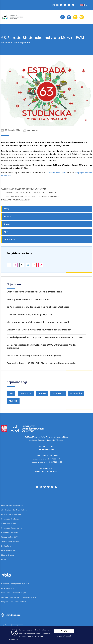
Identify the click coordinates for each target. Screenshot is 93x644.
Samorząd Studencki (10, 519)
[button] (63, 17)
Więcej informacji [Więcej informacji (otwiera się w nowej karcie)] (64, 636)
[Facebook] (54, 5)
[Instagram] (57, 5)
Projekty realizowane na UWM (14, 602)
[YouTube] (69, 5)
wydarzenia (53, 197)
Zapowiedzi (9, 239)
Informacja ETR (8, 588)
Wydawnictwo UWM (10, 537)
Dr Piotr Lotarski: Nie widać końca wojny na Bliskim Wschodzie (38, 307)
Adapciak (13, 401)
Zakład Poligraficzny (10, 542)
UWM (11, 393)
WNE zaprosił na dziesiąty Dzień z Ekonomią (29, 299)
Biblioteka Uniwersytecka (12, 505)
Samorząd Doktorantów (12, 528)
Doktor (42, 393)
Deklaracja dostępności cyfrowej (15, 584)
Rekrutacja (58, 393)
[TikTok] (73, 5)
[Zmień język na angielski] (81, 5)
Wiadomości (76, 393)
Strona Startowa (9, 42)
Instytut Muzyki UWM (36, 189)
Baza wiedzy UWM (9, 551)
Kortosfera (6, 546)
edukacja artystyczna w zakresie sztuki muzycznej (31, 193)
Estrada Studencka (16, 189)
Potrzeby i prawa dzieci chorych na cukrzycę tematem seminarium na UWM (45, 337)
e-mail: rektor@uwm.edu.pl (46, 456)
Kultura (8, 216)
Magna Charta (8, 555)
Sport (7, 232)
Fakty (7, 209)
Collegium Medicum (10, 532)
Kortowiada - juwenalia (11, 514)
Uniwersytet (26, 393)
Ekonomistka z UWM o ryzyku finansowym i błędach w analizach (39, 330)
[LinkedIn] (65, 5)
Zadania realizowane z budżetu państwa (18, 597)
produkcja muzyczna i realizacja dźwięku (27, 197)
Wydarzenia (26, 42)
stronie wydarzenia (58, 173)
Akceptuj (64, 631)
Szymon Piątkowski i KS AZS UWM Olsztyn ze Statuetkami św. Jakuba (41, 363)
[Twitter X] (61, 5)
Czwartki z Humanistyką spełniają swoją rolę (29, 315)
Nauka (7, 224)
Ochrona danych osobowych (14, 593)
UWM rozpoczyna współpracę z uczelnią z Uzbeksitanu (34, 292)
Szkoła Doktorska (9, 523)
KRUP (3, 560)
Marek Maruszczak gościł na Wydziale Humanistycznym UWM (38, 322)
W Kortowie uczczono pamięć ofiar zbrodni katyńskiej (34, 356)
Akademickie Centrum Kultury (14, 510)
